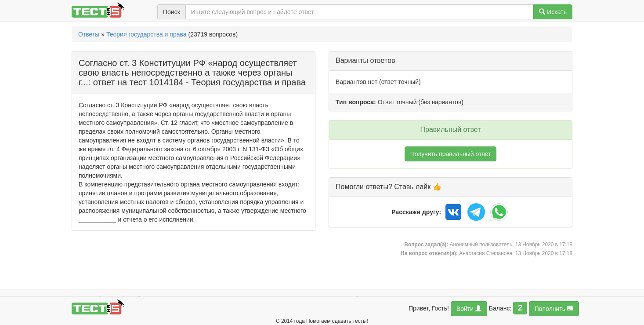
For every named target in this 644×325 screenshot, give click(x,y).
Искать (553, 12)
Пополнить (554, 309)
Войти (469, 309)
